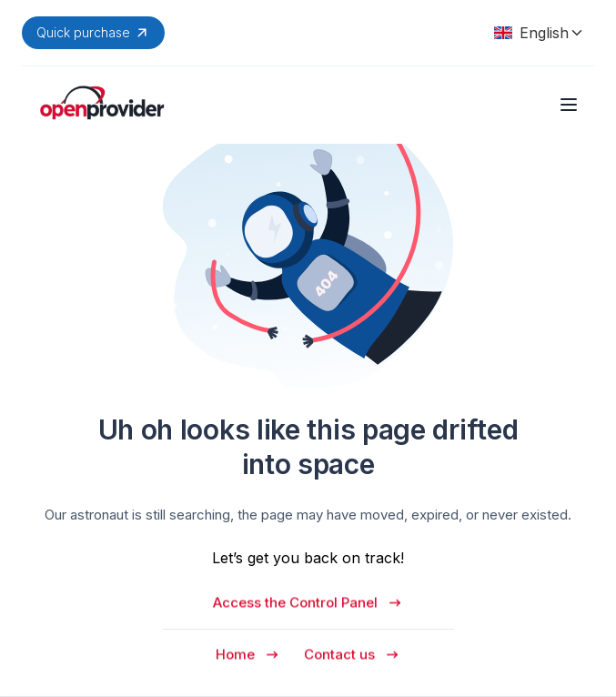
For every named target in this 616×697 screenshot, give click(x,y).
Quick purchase (93, 33)
